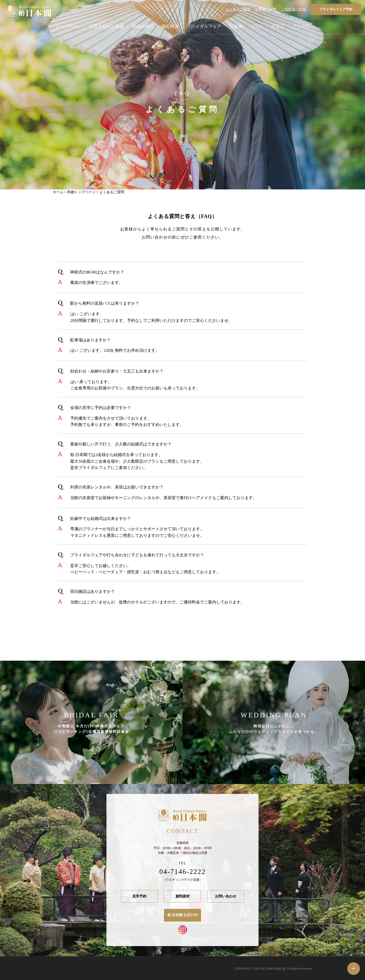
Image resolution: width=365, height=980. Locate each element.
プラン (257, 26)
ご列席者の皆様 (294, 9)
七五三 (278, 26)
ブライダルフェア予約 (336, 9)
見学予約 (139, 896)
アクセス (301, 26)
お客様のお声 (266, 9)
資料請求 (182, 896)
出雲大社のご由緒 (106, 26)
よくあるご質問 (238, 9)
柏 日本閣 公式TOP (182, 915)
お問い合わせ (226, 896)
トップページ (68, 26)
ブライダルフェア (204, 26)
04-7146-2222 (183, 871)
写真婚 (236, 26)
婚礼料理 (170, 26)
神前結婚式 (143, 26)
